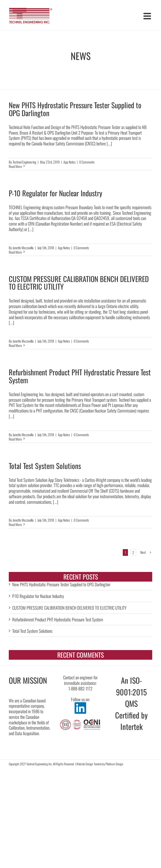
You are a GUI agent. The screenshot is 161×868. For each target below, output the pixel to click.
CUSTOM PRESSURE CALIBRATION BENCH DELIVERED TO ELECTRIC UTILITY (79, 283)
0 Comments (87, 162)
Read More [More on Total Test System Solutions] (15, 524)
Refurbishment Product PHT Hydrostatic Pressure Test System (80, 376)
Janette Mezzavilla (23, 248)
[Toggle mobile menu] (148, 16)
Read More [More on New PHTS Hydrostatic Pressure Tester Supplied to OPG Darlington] (15, 166)
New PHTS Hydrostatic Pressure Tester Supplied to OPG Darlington (75, 109)
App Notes (69, 162)
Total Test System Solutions (45, 466)
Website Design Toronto (89, 764)
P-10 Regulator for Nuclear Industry (56, 193)
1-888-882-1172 (80, 688)
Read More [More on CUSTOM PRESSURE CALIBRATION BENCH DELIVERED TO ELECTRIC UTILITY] (15, 345)
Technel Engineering (24, 162)
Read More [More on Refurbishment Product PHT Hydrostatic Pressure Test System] (15, 439)
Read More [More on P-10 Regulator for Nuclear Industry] (15, 252)
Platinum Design (114, 764)
